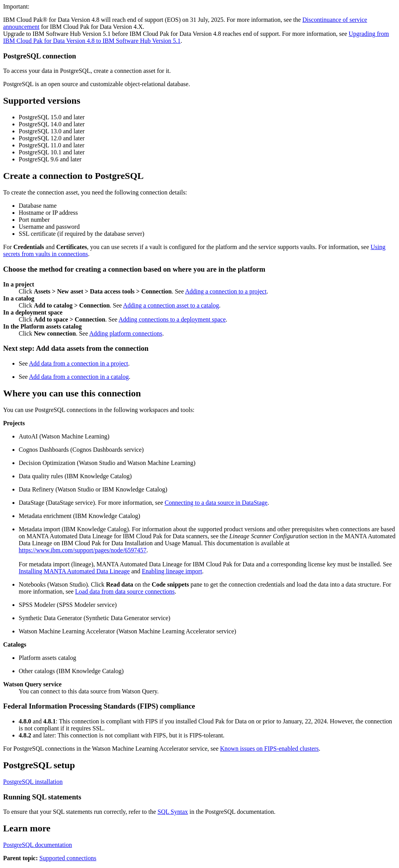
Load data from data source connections (125, 591)
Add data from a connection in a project (79, 363)
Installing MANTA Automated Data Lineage (74, 571)
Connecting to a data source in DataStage (216, 503)
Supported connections (68, 858)
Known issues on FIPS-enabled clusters (269, 749)
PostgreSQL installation (33, 782)
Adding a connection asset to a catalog (171, 305)
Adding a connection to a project (226, 291)
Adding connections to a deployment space (172, 319)
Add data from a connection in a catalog (79, 377)
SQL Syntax (173, 812)
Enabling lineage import (172, 571)
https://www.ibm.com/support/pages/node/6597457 (83, 550)
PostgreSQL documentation (38, 845)
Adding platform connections (126, 333)
